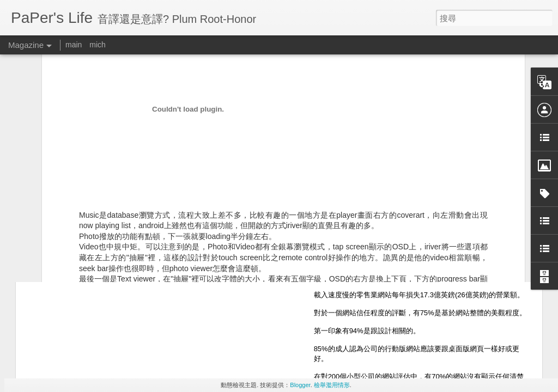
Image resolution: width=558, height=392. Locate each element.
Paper (351, 167)
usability (280, 182)
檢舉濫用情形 (332, 385)
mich (98, 45)
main (74, 45)
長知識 (309, 182)
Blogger (300, 385)
